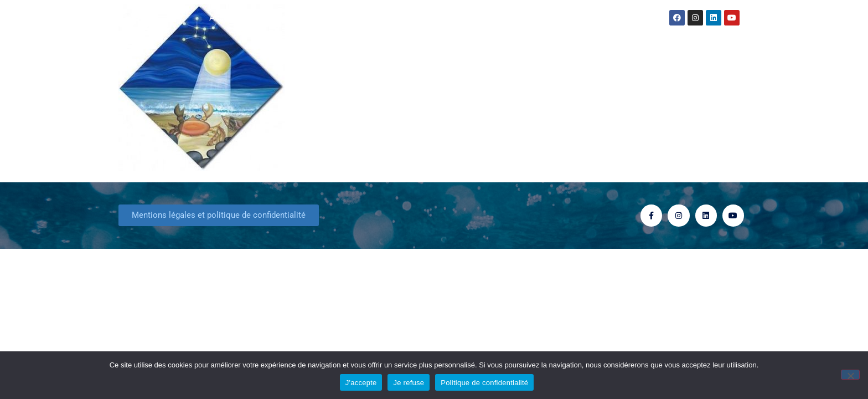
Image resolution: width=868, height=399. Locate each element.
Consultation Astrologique (434, 18)
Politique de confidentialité (484, 383)
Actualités (276, 18)
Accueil (223, 17)
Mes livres (339, 18)
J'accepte (361, 383)
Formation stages (543, 18)
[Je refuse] (850, 375)
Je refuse (409, 383)
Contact (611, 17)
